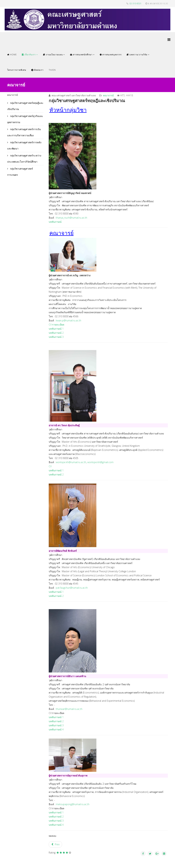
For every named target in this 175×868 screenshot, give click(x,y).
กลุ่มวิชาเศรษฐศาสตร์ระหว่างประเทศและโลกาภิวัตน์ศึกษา (24, 159)
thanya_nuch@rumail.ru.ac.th (72, 218)
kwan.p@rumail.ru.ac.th (69, 320)
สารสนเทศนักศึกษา (81, 55)
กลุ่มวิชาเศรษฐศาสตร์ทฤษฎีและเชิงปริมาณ (25, 106)
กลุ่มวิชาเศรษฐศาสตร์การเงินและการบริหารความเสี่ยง (24, 132)
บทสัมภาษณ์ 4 (56, 729)
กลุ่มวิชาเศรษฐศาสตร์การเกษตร (20, 172)
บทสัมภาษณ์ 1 (56, 329)
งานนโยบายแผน (53, 55)
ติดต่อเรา (37, 70)
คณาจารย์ (108, 95)
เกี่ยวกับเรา (29, 55)
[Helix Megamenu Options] (169, 40)
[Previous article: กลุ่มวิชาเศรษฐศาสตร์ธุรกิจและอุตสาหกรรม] (55, 844)
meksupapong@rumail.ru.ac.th (73, 804)
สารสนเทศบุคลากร (111, 55)
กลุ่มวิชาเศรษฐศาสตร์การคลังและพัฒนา (24, 145)
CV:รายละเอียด (56, 325)
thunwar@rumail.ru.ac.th (69, 709)
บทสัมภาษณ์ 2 (56, 333)
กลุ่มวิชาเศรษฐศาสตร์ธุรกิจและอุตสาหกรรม (25, 119)
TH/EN (52, 70)
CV (50, 466)
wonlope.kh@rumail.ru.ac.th (71, 462)
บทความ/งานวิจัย (137, 55)
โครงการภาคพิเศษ (17, 70)
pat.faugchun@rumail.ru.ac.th (72, 588)
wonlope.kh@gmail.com (100, 462)
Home (12, 55)
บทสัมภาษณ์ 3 (56, 337)
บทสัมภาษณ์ (55, 222)
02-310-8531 (135, 4)
